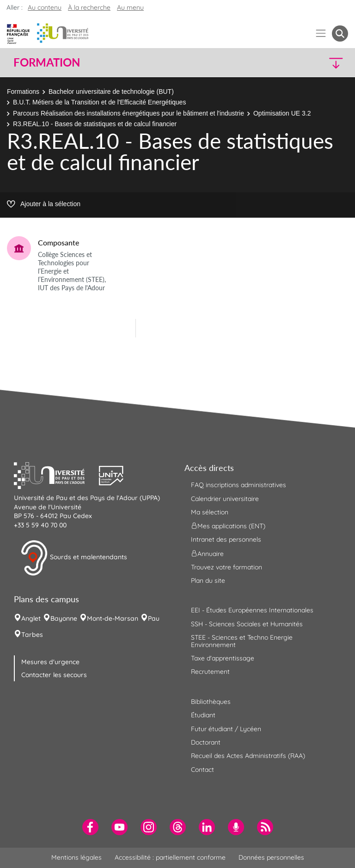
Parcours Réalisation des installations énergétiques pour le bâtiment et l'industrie (129, 113)
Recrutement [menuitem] (210, 672)
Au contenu (45, 7)
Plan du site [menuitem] (208, 581)
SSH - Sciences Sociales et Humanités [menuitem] (247, 624)
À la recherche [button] (89, 7)
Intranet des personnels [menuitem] (226, 539)
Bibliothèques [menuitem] (211, 702)
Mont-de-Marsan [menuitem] (113, 618)
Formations (23, 92)
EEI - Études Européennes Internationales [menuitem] (252, 610)
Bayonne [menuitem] (64, 618)
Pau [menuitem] (154, 618)
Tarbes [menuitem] (32, 635)
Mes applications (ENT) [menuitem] (228, 526)
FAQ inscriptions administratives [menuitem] (239, 485)
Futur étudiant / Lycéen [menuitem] (226, 729)
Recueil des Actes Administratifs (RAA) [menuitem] (248, 756)
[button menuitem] (340, 34)
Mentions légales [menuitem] (77, 857)
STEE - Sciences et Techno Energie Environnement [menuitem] (242, 641)
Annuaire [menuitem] (207, 553)
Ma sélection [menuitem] (210, 512)
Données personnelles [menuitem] (271, 857)
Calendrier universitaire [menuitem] (225, 499)
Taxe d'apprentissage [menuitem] (223, 658)
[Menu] (321, 34)
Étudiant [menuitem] (203, 715)
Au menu (130, 7)
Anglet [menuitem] (31, 618)
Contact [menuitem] (202, 770)
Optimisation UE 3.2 (282, 113)
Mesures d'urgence (50, 662)
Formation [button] (47, 62)
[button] (308, 63)
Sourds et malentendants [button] (74, 558)
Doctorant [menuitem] (206, 742)
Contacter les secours (54, 675)
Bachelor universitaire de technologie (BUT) (111, 92)
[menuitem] (90, 827)
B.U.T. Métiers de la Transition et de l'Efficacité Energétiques (99, 102)
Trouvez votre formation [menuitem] (226, 567)
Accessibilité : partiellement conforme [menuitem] (170, 857)
